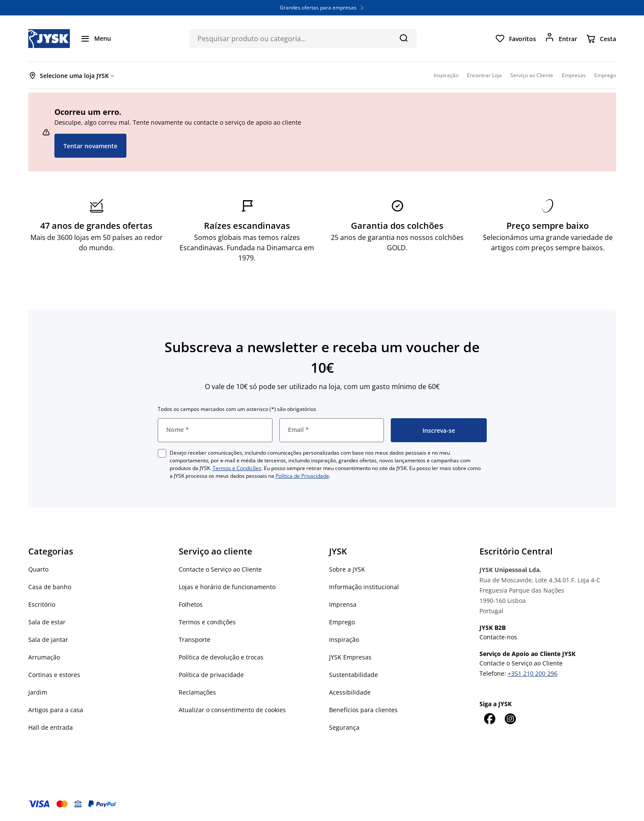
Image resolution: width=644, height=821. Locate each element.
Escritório (42, 604)
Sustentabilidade (353, 675)
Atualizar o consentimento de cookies (232, 710)
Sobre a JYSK (347, 569)
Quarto (38, 569)
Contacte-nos (498, 637)
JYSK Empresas (350, 657)
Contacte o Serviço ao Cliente (220, 569)
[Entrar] (561, 39)
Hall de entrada (51, 727)
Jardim (38, 692)
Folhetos (191, 604)
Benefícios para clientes (363, 710)
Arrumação (44, 657)
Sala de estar (47, 622)
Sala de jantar (48, 640)
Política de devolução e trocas (221, 657)
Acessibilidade (350, 692)
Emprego (342, 622)
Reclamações (197, 692)
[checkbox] (162, 453)
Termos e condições (207, 622)
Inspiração (344, 640)
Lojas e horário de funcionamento (227, 587)
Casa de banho (50, 587)
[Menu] (96, 39)
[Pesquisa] (403, 38)
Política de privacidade (211, 675)
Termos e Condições (237, 468)
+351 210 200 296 (533, 673)
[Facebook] (490, 719)
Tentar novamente (90, 146)
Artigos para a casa (56, 710)
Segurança (344, 727)
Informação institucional (364, 587)
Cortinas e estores (54, 675)
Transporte (195, 640)
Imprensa (343, 604)
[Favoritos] (515, 39)
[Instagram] (510, 719)
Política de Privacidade (302, 476)
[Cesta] (601, 39)
